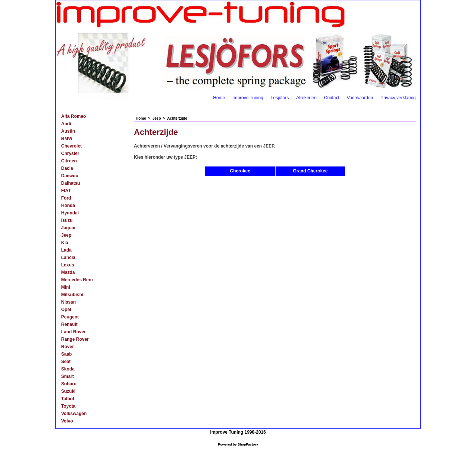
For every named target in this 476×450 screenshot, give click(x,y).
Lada (67, 250)
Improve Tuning (248, 98)
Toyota (68, 406)
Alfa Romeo (74, 116)
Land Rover (74, 332)
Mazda (68, 272)
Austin (68, 131)
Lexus (68, 265)
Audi (66, 124)
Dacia (67, 168)
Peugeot (70, 317)
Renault (70, 324)
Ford (66, 198)
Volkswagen (74, 414)
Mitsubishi (72, 295)
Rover (68, 347)
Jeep (66, 235)
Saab (67, 354)
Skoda (68, 369)
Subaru (69, 384)
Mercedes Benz (78, 280)
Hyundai (70, 213)
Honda (68, 205)
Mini (66, 287)
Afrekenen (307, 98)
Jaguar (69, 228)
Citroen (69, 161)
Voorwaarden (360, 98)
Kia (65, 243)
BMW (67, 139)
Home (219, 98)
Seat (66, 362)
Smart (68, 376)
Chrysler (70, 153)
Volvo (67, 421)
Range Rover (75, 339)
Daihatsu (71, 183)
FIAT (66, 191)
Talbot (68, 399)
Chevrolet (72, 146)
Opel (66, 310)
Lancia (68, 258)
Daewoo (70, 176)
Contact (332, 98)
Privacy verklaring (398, 98)
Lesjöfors (280, 98)
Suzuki (69, 391)
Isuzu (67, 220)
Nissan (69, 302)
